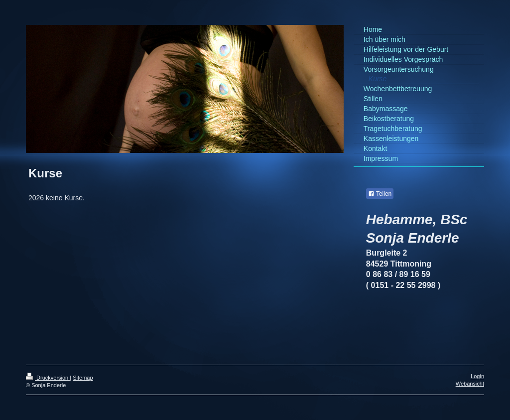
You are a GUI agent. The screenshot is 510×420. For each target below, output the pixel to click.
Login (477, 376)
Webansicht (470, 384)
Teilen (380, 194)
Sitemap (83, 378)
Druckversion (48, 378)
